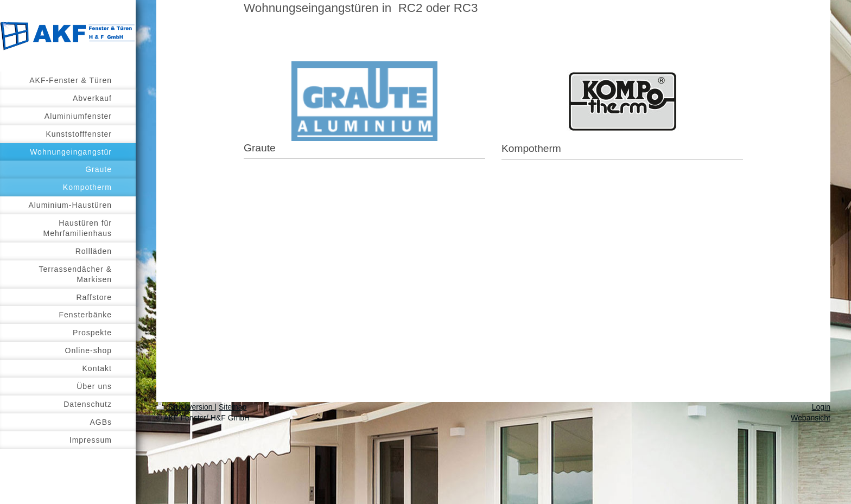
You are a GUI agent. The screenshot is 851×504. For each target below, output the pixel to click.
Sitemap (233, 407)
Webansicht (811, 418)
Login (821, 407)
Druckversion (185, 407)
